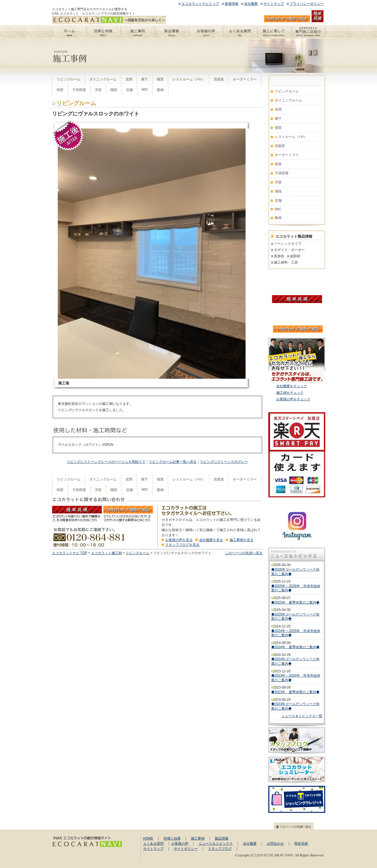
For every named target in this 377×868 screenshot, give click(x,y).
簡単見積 (301, 844)
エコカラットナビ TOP (70, 553)
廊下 (145, 79)
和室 (60, 90)
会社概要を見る (211, 540)
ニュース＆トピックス (216, 844)
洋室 (98, 90)
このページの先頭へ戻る (244, 553)
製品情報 (222, 838)
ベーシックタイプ (288, 244)
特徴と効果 (172, 838)
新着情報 (232, 4)
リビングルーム (69, 79)
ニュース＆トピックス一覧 (302, 716)
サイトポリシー (186, 849)
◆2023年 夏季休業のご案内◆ (295, 692)
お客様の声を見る (179, 540)
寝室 (160, 79)
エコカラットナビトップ (200, 4)
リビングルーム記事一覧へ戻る (173, 462)
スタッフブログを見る (182, 545)
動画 (160, 90)
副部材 (295, 256)
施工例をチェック (290, 393)
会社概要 (251, 4)
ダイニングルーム (103, 79)
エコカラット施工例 (106, 553)
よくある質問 (153, 844)
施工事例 (198, 838)
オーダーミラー (245, 79)
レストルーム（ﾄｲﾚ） (189, 79)
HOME (148, 838)
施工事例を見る (242, 540)
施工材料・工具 (286, 262)
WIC (145, 90)
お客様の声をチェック (293, 399)
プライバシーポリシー (307, 4)
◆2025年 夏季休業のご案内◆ (295, 602)
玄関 (129, 79)
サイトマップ (274, 4)
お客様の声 (180, 844)
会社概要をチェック (292, 386)
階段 (114, 90)
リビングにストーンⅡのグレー (224, 462)
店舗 (129, 90)
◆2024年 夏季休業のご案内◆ (295, 647)
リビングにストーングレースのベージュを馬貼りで (106, 462)
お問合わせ (275, 844)
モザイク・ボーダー (289, 250)
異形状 (279, 256)
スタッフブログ (220, 849)
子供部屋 (79, 90)
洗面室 (219, 79)
